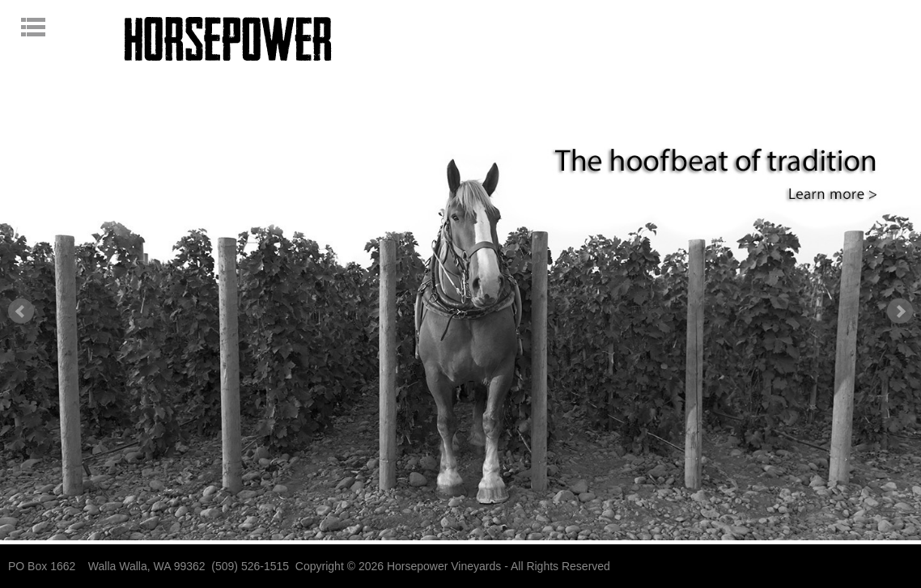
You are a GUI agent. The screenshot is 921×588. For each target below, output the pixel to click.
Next (900, 311)
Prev (21, 311)
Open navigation (62, 27)
